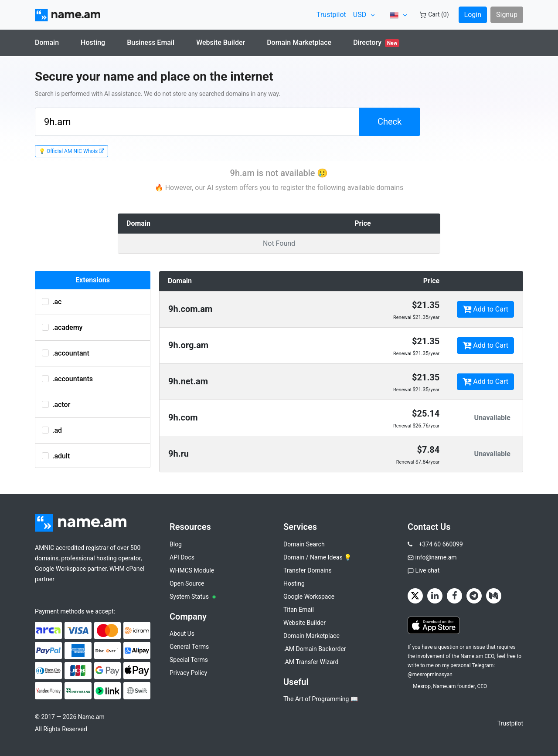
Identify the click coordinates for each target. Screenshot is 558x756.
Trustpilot (331, 15)
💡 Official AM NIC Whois (71, 151)
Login (473, 15)
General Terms (189, 647)
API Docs (182, 557)
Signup (507, 15)
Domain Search (304, 544)
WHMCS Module (192, 570)
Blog (176, 544)
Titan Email (299, 610)
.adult (56, 456)
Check (390, 122)
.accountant (66, 353)
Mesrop (422, 686)
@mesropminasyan (430, 675)
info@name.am (436, 557)
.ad (52, 430)
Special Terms (189, 660)
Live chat (427, 570)
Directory (376, 43)
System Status (193, 597)
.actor (56, 405)
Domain (47, 42)
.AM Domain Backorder (315, 649)
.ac (52, 302)
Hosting (93, 42)
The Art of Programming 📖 (321, 699)
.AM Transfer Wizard (311, 662)
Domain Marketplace (299, 42)
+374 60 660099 (441, 544)
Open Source (187, 583)
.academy (62, 327)
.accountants (67, 379)
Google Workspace (309, 597)
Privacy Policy (188, 673)
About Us (182, 634)
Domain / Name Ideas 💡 (317, 557)
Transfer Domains (308, 570)
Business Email (151, 42)
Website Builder (221, 42)
